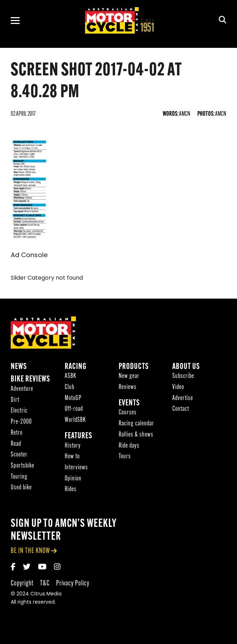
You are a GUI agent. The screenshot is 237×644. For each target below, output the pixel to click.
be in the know (30, 552)
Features (78, 437)
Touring (19, 478)
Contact (181, 411)
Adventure (22, 390)
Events (129, 405)
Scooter (19, 456)
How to (72, 458)
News (19, 368)
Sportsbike (23, 467)
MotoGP (73, 400)
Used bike (21, 489)
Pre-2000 (21, 423)
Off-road (74, 411)
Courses (128, 414)
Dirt (15, 401)
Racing (76, 368)
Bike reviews (30, 381)
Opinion (73, 480)
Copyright (22, 585)
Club (70, 388)
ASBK (70, 378)
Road (16, 445)
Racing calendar (136, 425)
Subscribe (183, 378)
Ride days (129, 447)
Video (178, 388)
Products (134, 368)
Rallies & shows (136, 436)
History (73, 447)
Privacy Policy (73, 585)
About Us (186, 368)
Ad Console (29, 256)
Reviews (128, 388)
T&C (45, 585)
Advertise (183, 400)
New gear (129, 378)
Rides (71, 491)
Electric (19, 412)
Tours (125, 458)
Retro (17, 434)
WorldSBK (75, 421)
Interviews (76, 469)
